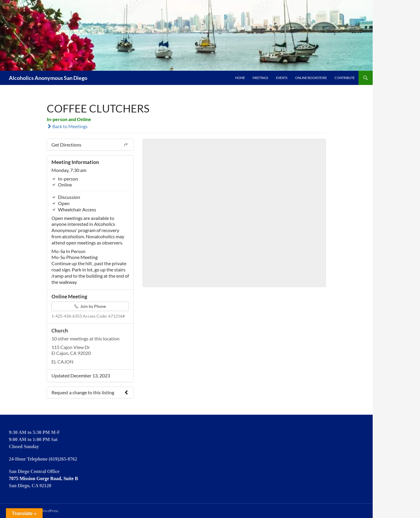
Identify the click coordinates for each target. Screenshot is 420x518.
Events (282, 78)
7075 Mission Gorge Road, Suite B (43, 478)
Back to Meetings (67, 126)
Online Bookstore (311, 78)
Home (240, 78)
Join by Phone (90, 306)
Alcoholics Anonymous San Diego (48, 78)
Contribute (345, 78)
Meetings (260, 78)
